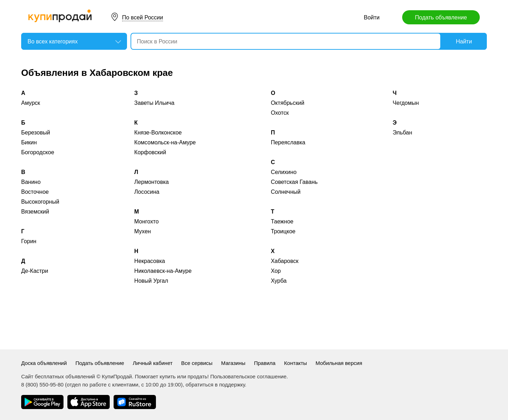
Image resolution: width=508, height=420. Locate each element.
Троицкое (283, 231)
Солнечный (286, 192)
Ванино (31, 182)
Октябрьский (288, 103)
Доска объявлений (44, 363)
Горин (29, 241)
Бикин (29, 142)
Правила (265, 363)
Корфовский (150, 152)
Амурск (31, 103)
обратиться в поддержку (215, 385)
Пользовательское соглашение (248, 376)
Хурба (279, 281)
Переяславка (288, 142)
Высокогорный (40, 202)
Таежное (282, 221)
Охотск (280, 113)
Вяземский (35, 212)
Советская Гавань (294, 182)
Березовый (36, 133)
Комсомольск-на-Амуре (165, 142)
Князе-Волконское (158, 133)
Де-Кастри (35, 271)
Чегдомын (406, 103)
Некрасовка (150, 261)
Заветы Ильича (155, 103)
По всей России (143, 17)
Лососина (147, 192)
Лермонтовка (152, 182)
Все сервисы (197, 363)
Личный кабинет (153, 363)
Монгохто (147, 221)
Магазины (233, 363)
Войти (372, 17)
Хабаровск (285, 261)
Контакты (295, 363)
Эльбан (402, 133)
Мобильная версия (339, 363)
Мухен (143, 231)
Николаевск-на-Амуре (163, 271)
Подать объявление (441, 17)
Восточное (35, 192)
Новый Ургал (151, 281)
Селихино (284, 172)
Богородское (38, 152)
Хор (276, 271)
